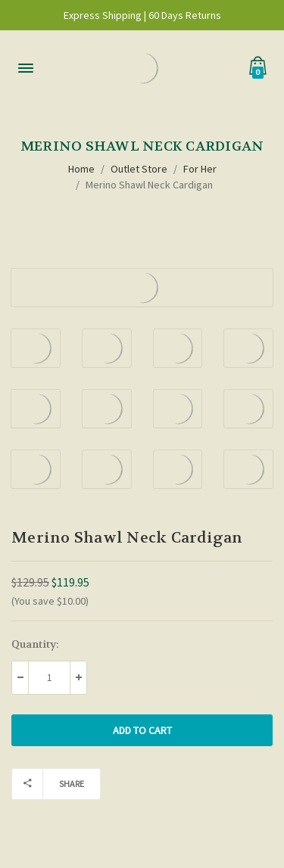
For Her (200, 169)
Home (81, 169)
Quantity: (35, 644)
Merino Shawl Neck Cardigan (149, 185)
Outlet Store (139, 169)
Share (48, 784)
